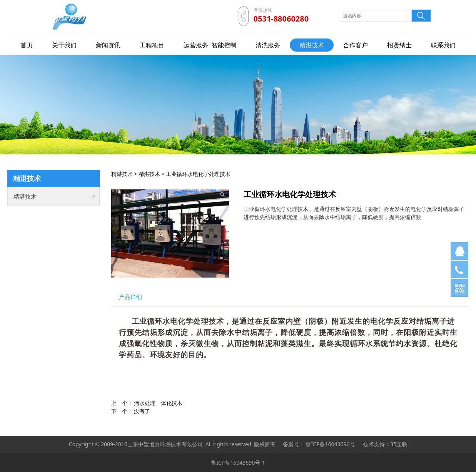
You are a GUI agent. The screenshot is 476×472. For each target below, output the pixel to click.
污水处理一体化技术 (158, 403)
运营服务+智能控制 (210, 45)
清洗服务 (268, 45)
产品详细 (130, 297)
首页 (27, 45)
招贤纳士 (399, 45)
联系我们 (443, 45)
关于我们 (64, 45)
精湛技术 (312, 45)
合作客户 (356, 45)
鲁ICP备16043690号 (330, 444)
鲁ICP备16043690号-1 (238, 463)
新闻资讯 (108, 45)
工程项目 (152, 45)
